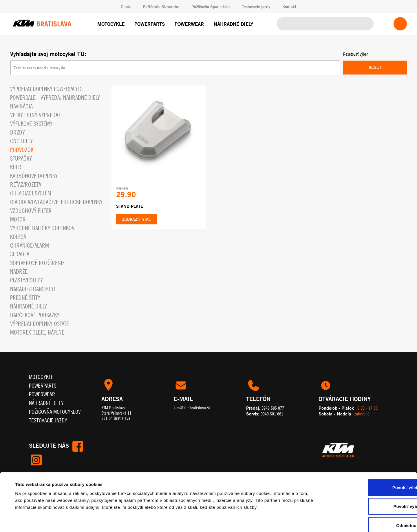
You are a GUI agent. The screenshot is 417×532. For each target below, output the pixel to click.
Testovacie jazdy (256, 7)
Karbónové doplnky (34, 176)
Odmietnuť (368, 494)
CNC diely (21, 141)
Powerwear (189, 24)
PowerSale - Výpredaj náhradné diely (55, 98)
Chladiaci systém (31, 193)
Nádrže (19, 272)
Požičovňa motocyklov (55, 412)
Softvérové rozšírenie (38, 263)
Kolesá (18, 237)
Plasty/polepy (26, 280)
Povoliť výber (369, 475)
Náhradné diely (233, 24)
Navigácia (21, 106)
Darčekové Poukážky (35, 315)
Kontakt (289, 7)
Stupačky (21, 158)
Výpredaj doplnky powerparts (46, 89)
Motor (18, 219)
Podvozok (22, 150)
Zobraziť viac (137, 219)
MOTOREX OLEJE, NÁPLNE (37, 332)
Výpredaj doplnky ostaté (40, 324)
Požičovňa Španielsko (211, 7)
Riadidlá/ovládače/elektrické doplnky (56, 202)
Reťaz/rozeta (26, 185)
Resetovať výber (355, 54)
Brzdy (18, 132)
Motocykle (111, 24)
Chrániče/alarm (30, 245)
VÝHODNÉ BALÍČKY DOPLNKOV (42, 228)
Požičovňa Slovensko (161, 7)
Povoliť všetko (369, 456)
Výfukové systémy (31, 124)
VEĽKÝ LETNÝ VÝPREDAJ (35, 115)
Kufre (17, 167)
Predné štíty (25, 298)
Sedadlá (20, 254)
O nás (126, 7)
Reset (375, 67)
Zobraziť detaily (242, 521)
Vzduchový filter (31, 211)
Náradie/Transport (33, 289)
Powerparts (150, 24)
